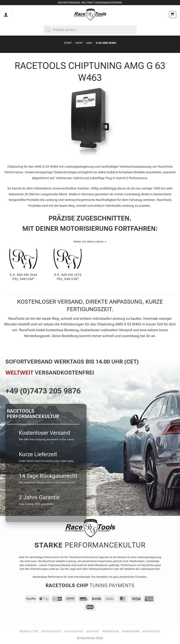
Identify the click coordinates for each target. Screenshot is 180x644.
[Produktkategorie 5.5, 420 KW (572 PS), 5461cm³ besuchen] (68, 267)
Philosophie (74, 631)
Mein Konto (151, 631)
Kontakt (93, 631)
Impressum (111, 631)
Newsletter (29, 631)
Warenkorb (131, 631)
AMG (89, 43)
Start (68, 43)
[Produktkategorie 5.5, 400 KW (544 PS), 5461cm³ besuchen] (23, 267)
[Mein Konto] (6, 15)
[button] (173, 15)
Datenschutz (51, 631)
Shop (79, 43)
